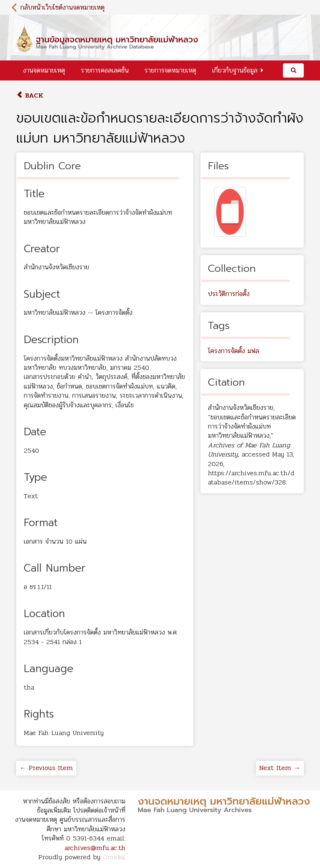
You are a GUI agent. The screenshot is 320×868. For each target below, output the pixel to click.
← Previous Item (46, 768)
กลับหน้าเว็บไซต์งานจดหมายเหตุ (62, 7)
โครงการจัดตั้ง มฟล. (234, 351)
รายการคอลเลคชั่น (105, 70)
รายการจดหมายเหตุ (170, 70)
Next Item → (280, 768)
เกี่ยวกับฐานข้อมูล (235, 70)
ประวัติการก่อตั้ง (229, 294)
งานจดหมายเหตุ (44, 70)
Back (30, 95)
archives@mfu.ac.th (95, 848)
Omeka (114, 857)
